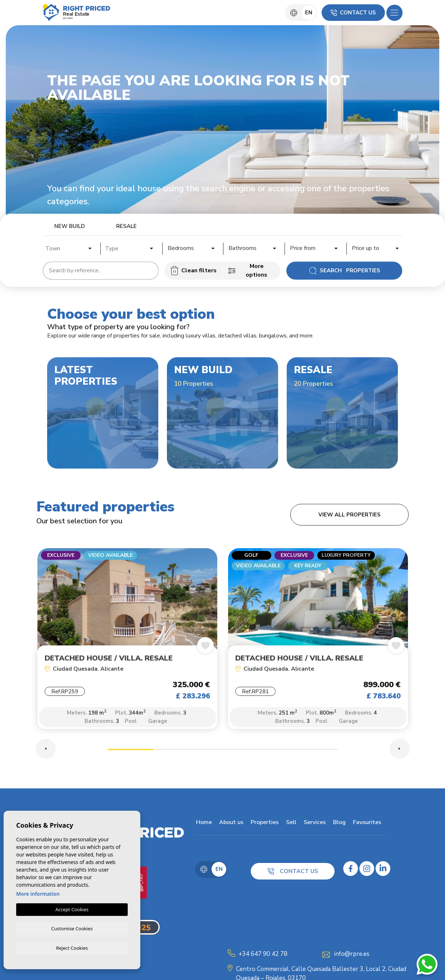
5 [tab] (315, 752)
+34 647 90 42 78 (263, 955)
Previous (46, 750)
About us (230, 824)
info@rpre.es (352, 955)
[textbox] (71, 249)
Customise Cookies (72, 928)
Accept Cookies (72, 909)
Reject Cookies (72, 948)
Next (400, 750)
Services (314, 824)
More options (248, 270)
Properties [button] (264, 824)
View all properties (349, 515)
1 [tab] (131, 752)
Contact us (353, 13)
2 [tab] (177, 752)
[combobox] (69, 247)
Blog (338, 824)
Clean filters (194, 270)
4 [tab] (269, 752)
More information (38, 893)
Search (344, 270)
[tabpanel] (127, 643)
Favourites (366, 824)
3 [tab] (223, 752)
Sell (290, 824)
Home (203, 824)
